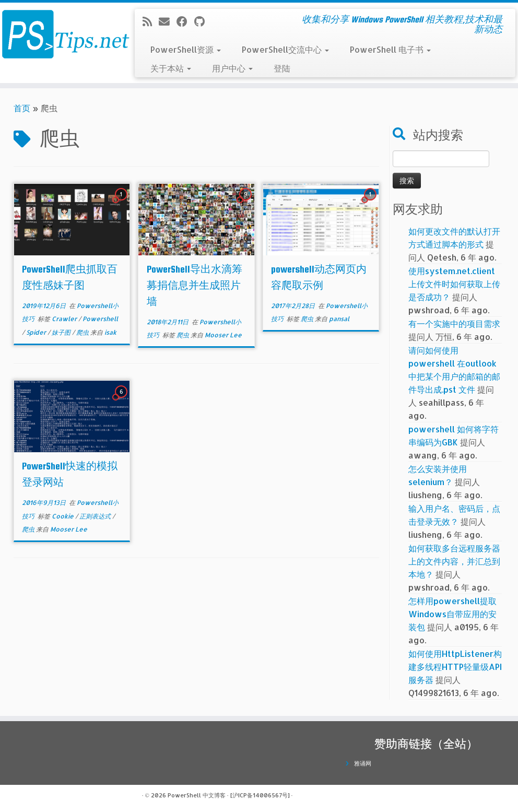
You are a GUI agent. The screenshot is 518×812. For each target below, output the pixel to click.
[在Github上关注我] (203, 21)
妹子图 (62, 332)
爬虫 (83, 332)
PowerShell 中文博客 (197, 795)
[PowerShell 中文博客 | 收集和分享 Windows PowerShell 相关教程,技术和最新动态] (61, 34)
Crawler (65, 319)
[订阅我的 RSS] (151, 21)
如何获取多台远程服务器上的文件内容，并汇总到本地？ (454, 561)
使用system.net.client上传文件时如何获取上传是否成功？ (454, 284)
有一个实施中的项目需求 (454, 323)
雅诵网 (363, 763)
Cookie (63, 516)
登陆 (282, 68)
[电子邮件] (168, 21)
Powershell (100, 319)
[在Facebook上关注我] (185, 21)
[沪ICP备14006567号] (260, 795)
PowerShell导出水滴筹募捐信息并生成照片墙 (195, 285)
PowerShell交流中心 (285, 49)
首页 (22, 108)
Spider (37, 332)
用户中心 (232, 68)
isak (110, 332)
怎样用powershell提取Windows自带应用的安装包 (452, 614)
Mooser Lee (223, 335)
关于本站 (171, 68)
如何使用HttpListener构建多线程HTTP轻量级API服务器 (455, 667)
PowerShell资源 (186, 49)
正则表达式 (96, 516)
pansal (339, 319)
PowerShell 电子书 (390, 49)
